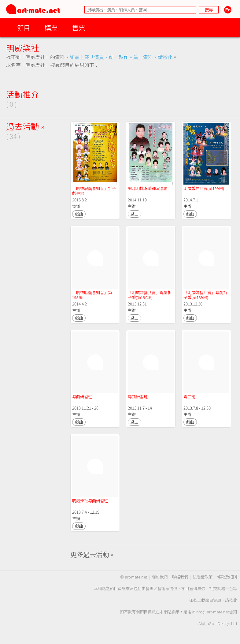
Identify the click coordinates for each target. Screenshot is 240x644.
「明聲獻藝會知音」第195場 (92, 295)
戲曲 (79, 214)
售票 (79, 27)
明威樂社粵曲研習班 (90, 501)
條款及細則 (227, 577)
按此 (233, 600)
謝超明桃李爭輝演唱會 (148, 188)
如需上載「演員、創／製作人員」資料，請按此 (121, 57)
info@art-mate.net (212, 612)
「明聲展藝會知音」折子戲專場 (94, 191)
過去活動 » (25, 126)
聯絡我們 (180, 577)
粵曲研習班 (82, 397)
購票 (51, 27)
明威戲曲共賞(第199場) (204, 188)
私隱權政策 (203, 577)
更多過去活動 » (92, 554)
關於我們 (160, 577)
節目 (24, 27)
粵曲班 (189, 397)
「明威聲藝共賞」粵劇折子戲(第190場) (150, 295)
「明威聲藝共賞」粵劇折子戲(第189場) (205, 295)
